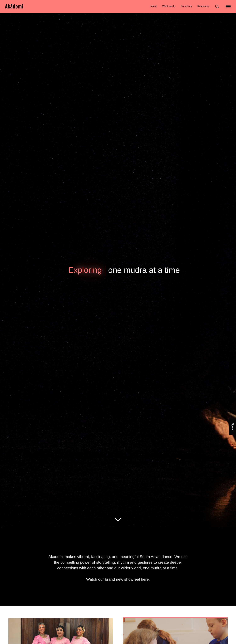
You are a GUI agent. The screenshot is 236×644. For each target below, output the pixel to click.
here (145, 586)
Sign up (233, 427)
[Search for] (217, 6)
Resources (203, 6)
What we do (169, 6)
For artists (186, 6)
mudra (156, 575)
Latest (153, 6)
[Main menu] (228, 6)
